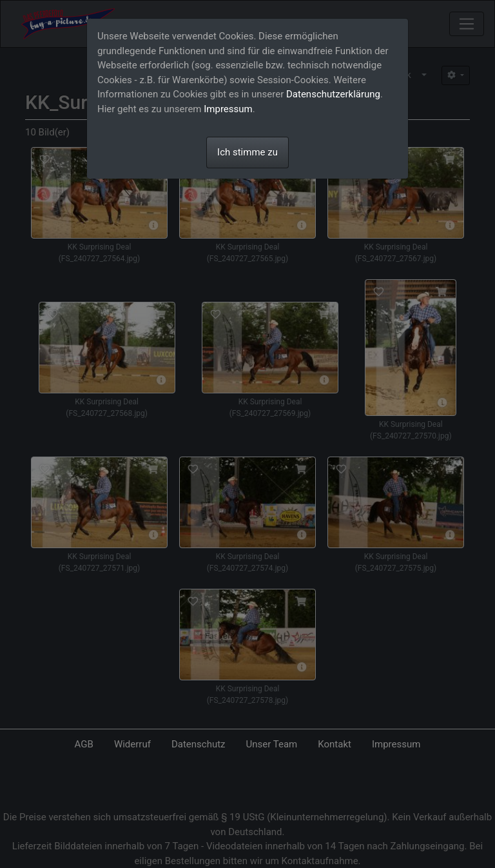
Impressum (228, 109)
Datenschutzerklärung (333, 94)
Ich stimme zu (247, 152)
